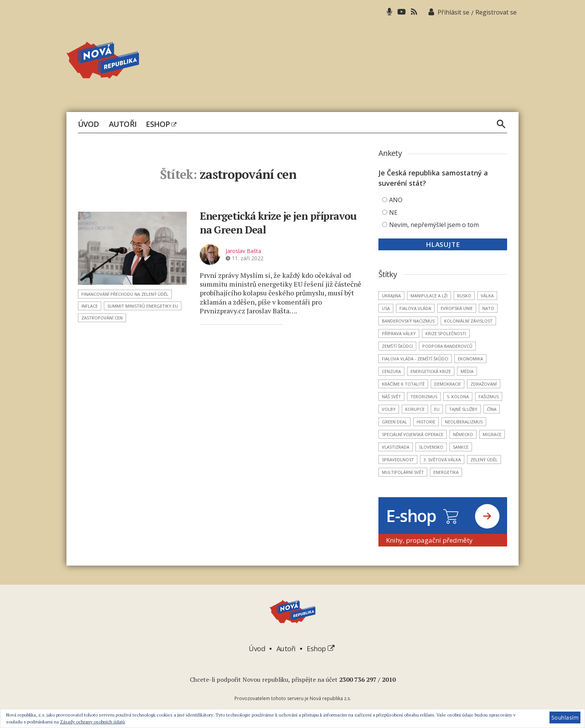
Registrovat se (496, 12)
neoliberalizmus (464, 422)
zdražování (484, 384)
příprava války (399, 333)
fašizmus (489, 396)
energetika (446, 472)
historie (426, 422)
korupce (415, 409)
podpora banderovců (447, 346)
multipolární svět (403, 472)
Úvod (89, 124)
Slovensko (431, 447)
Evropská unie (457, 308)
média (467, 371)
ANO (396, 200)
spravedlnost (398, 460)
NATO (488, 308)
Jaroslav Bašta (243, 250)
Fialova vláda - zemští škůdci (415, 359)
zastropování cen (102, 318)
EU (437, 409)
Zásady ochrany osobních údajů (92, 722)
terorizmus (424, 396)
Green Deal (394, 422)
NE (393, 212)
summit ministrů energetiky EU (143, 306)
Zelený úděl (484, 460)
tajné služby (463, 409)
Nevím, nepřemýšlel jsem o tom (434, 225)
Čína (492, 409)
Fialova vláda (415, 308)
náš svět (391, 396)
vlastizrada (396, 447)
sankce (461, 447)
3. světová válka (442, 460)
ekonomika (470, 359)
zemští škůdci (397, 346)
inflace (90, 306)
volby (389, 409)
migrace (492, 434)
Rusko (464, 296)
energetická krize (431, 371)
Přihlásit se (453, 12)
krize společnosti (446, 333)
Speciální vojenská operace (413, 434)
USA (386, 308)
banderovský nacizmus (408, 321)
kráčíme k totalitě (403, 384)
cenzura (391, 371)
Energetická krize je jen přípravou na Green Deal (281, 222)
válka (487, 296)
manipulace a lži (429, 296)
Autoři (123, 124)
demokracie (448, 384)
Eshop (161, 124)
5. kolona (458, 396)
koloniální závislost (468, 321)
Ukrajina (391, 296)
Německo (463, 434)
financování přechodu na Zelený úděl (125, 294)
